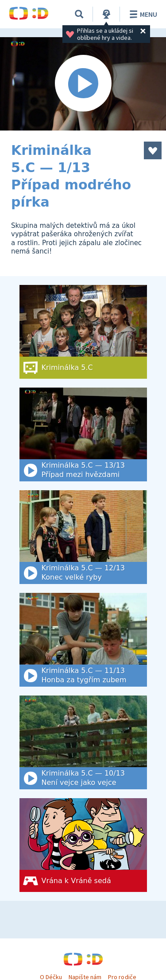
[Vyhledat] (79, 14)
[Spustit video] (83, 84)
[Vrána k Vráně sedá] (83, 845)
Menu (142, 14)
